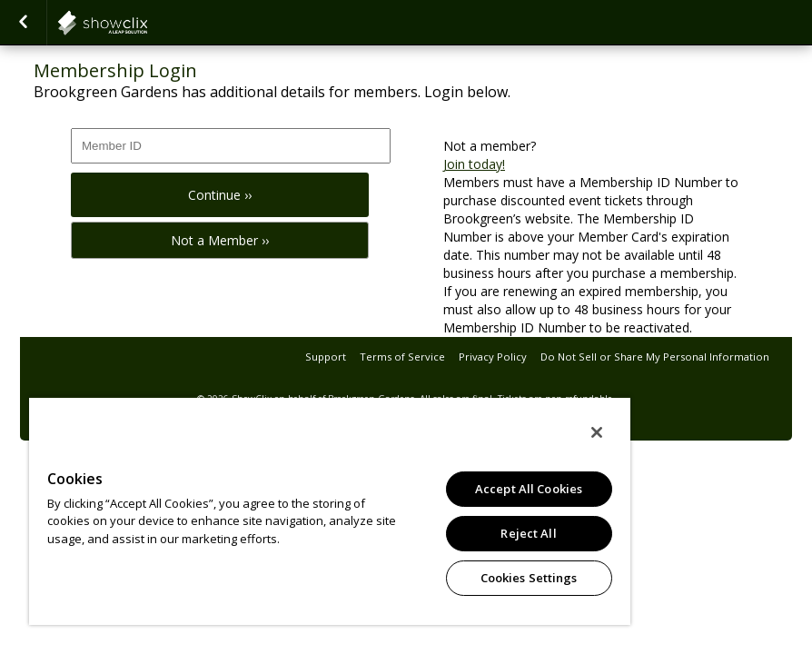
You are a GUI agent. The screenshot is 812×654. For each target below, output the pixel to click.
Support (326, 357)
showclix (147, 23)
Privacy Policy (493, 357)
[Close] (597, 432)
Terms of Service (402, 357)
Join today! (474, 164)
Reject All (528, 533)
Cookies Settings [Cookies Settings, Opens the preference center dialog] (529, 578)
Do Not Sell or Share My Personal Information (655, 357)
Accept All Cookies (529, 489)
